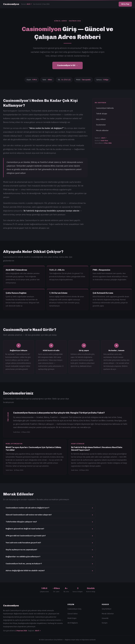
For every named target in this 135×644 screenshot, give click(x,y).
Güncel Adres (73, 614)
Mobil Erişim (72, 618)
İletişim (105, 623)
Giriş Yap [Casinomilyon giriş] (125, 4)
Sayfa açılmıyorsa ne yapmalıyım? (49, 550)
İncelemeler (101, 125)
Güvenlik (105, 618)
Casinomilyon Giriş (74, 609)
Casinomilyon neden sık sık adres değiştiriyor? (49, 508)
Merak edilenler (102, 130)
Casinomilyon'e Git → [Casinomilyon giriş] (67, 65)
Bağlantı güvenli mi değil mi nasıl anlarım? (49, 529)
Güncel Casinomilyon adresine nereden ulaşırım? (49, 515)
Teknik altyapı (102, 114)
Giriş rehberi (101, 119)
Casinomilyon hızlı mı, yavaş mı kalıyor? (49, 564)
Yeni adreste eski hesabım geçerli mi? (49, 543)
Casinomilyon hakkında (105, 108)
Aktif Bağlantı (73, 623)
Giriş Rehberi (107, 609)
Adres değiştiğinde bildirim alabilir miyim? (49, 571)
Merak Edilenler (108, 614)
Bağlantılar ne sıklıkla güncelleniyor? (49, 557)
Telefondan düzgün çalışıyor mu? (49, 522)
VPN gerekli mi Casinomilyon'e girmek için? (49, 536)
